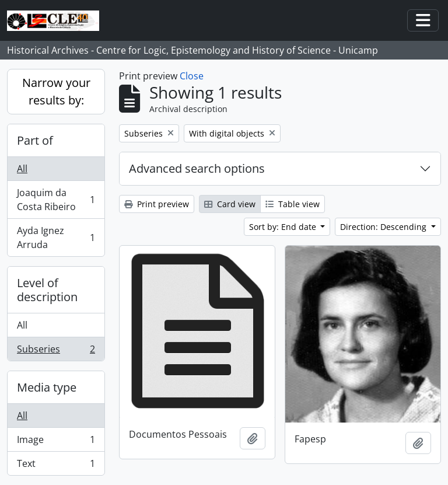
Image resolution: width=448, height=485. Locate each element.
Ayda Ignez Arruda (56, 238)
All (22, 169)
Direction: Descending (384, 227)
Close (192, 76)
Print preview (157, 204)
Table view (293, 204)
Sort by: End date (284, 227)
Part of (35, 140)
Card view (230, 204)
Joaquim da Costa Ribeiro (56, 200)
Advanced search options (197, 168)
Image (56, 442)
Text (56, 466)
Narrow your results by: (56, 91)
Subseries (56, 351)
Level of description (47, 290)
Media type (47, 387)
